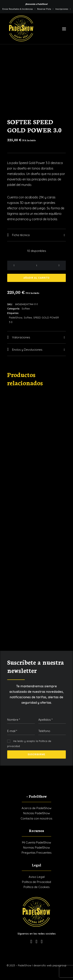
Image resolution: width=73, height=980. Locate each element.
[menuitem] (19, 9)
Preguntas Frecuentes (37, 853)
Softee (26, 309)
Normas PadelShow (36, 848)
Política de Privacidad (36, 882)
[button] (64, 29)
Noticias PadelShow (36, 813)
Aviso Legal (37, 877)
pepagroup (59, 965)
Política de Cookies (37, 887)
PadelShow (16, 317)
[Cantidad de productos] (36, 265)
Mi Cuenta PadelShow (36, 842)
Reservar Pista (45, 9)
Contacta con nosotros (36, 818)
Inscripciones (63, 9)
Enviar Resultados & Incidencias (19, 9)
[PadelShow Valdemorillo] (21, 29)
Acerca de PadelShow (36, 808)
